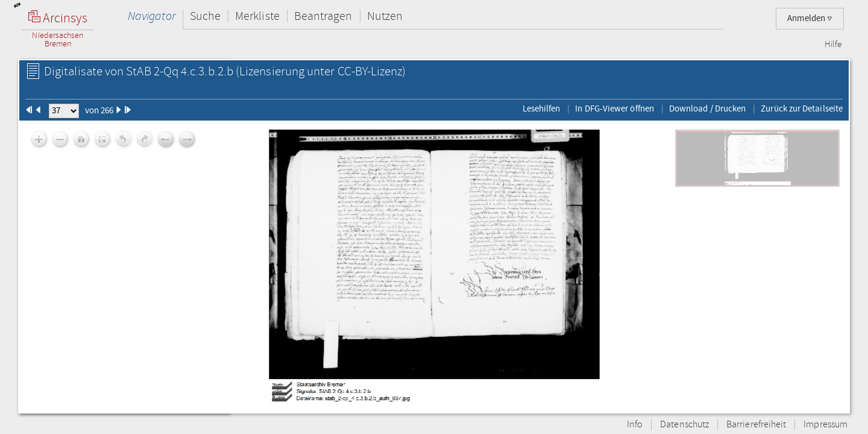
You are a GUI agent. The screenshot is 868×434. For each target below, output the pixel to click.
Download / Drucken (707, 108)
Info (635, 425)
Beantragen (323, 16)
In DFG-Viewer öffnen (615, 108)
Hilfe (833, 45)
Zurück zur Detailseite (802, 108)
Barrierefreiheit (756, 425)
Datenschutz (684, 425)
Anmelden (810, 18)
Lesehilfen (542, 108)
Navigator (152, 16)
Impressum (826, 425)
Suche (205, 16)
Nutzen (385, 16)
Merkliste (257, 16)
